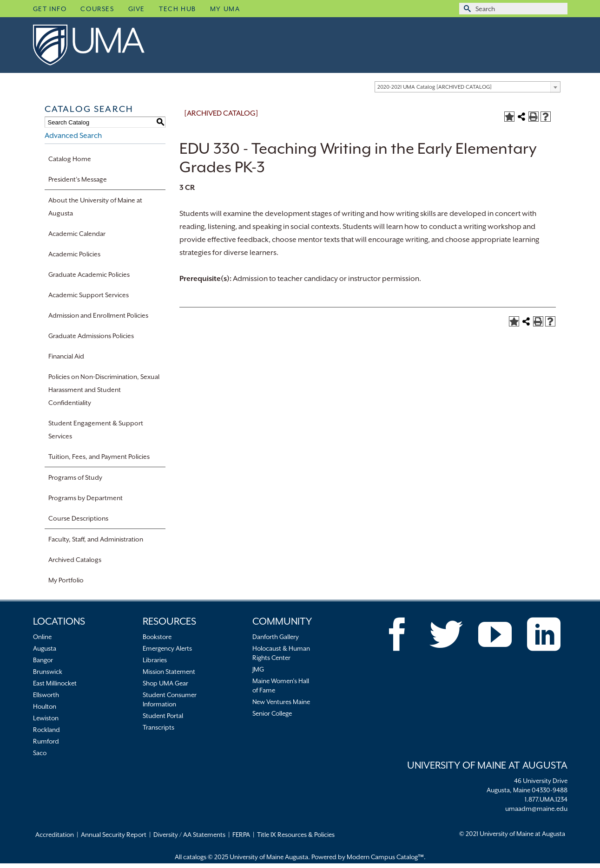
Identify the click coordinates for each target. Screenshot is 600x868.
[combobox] (468, 87)
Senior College (272, 713)
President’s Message (78, 179)
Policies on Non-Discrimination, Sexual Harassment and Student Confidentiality (104, 390)
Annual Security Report (114, 835)
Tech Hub (178, 9)
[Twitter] (446, 634)
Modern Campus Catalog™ (385, 857)
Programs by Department (86, 498)
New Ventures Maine (281, 702)
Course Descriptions (78, 518)
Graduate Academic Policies (89, 274)
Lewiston (46, 718)
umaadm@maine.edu (536, 809)
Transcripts (158, 727)
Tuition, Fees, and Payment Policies (99, 457)
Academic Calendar (77, 234)
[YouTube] (495, 634)
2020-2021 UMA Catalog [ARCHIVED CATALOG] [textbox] (435, 87)
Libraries (155, 660)
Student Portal (163, 716)
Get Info (50, 9)
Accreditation (55, 835)
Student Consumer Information (170, 699)
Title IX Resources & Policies (296, 835)
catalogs (195, 857)
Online (42, 637)
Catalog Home (70, 159)
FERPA (241, 835)
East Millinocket (55, 683)
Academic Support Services (89, 295)
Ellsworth (46, 695)
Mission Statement (169, 672)
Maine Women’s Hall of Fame (281, 685)
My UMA (225, 9)
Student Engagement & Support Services (96, 430)
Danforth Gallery (276, 637)
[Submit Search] (466, 9)
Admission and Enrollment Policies (98, 315)
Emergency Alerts (167, 648)
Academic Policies (74, 254)
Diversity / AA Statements (189, 835)
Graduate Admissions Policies (91, 336)
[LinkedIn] (544, 634)
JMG (258, 669)
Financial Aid (66, 356)
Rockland (46, 730)
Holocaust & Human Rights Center (281, 653)
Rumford (46, 741)
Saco (40, 753)
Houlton (45, 706)
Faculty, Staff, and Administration (96, 539)
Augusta (45, 648)
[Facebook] (397, 634)
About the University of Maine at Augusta (95, 207)
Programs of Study (75, 477)
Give (137, 9)
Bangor (43, 660)
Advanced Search (73, 136)
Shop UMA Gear (165, 683)
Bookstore (157, 637)
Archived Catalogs (75, 560)
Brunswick (48, 672)
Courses (97, 9)
